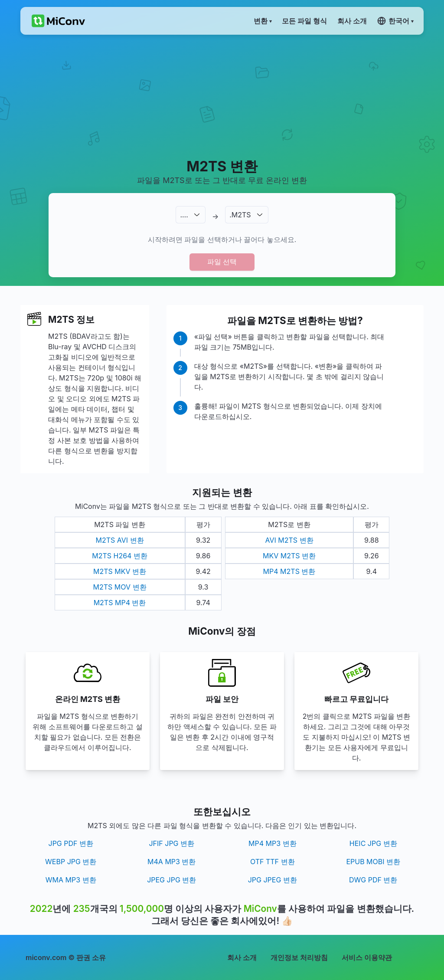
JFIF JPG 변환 (171, 843)
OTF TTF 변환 (273, 862)
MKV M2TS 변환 (289, 556)
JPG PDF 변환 (71, 843)
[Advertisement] (222, 96)
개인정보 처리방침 (299, 957)
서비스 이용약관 (367, 957)
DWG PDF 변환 (373, 880)
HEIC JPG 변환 (373, 843)
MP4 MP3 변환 (273, 843)
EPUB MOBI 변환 (373, 862)
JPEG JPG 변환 (171, 880)
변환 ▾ (263, 21)
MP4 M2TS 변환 (289, 571)
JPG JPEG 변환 (273, 880)
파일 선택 (222, 262)
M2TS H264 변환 (120, 556)
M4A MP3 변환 (171, 862)
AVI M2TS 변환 (289, 540)
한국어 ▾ (395, 21)
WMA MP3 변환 (71, 880)
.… (184, 215)
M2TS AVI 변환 (120, 540)
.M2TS (240, 215)
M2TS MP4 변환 (120, 603)
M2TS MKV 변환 (120, 571)
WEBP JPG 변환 (71, 862)
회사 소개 (242, 957)
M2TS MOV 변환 (120, 587)
